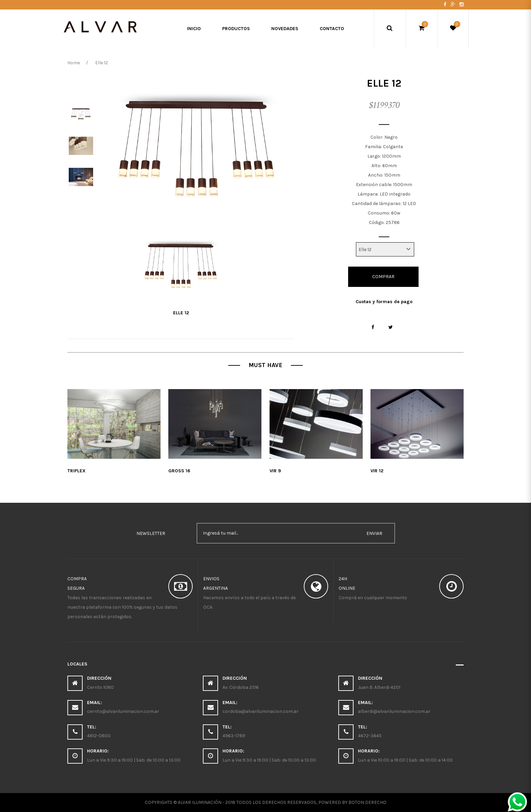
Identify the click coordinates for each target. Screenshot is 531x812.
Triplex (77, 471)
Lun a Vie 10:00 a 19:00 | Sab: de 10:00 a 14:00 (405, 760)
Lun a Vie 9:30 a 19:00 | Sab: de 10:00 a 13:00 (134, 760)
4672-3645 (370, 736)
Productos (236, 29)
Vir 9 (275, 471)
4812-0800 (99, 736)
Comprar (383, 277)
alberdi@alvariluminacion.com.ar (394, 711)
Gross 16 (179, 471)
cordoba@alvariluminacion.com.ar (260, 711)
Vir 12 (377, 471)
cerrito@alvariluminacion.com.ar (123, 711)
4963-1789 (234, 736)
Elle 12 (181, 313)
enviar (374, 533)
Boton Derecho (367, 802)
